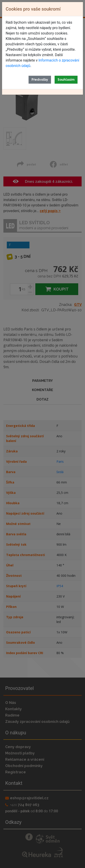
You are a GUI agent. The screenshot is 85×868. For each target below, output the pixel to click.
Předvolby (40, 80)
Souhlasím (66, 80)
